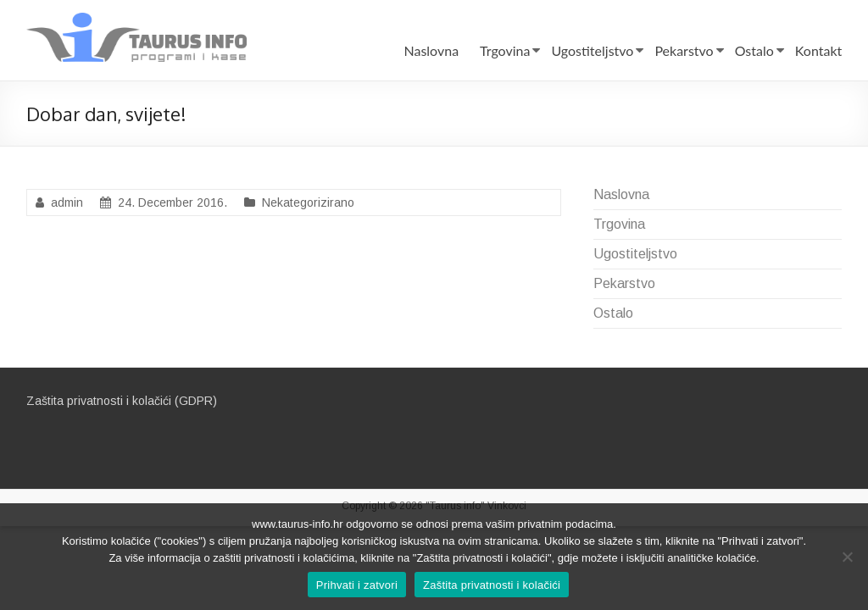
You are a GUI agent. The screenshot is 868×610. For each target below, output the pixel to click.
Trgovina (505, 50)
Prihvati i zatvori (357, 585)
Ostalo (754, 50)
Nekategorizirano (308, 202)
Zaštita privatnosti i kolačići (492, 585)
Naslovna (431, 50)
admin (67, 202)
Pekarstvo (684, 50)
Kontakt (818, 50)
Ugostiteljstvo (592, 50)
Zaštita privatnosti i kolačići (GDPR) (122, 401)
